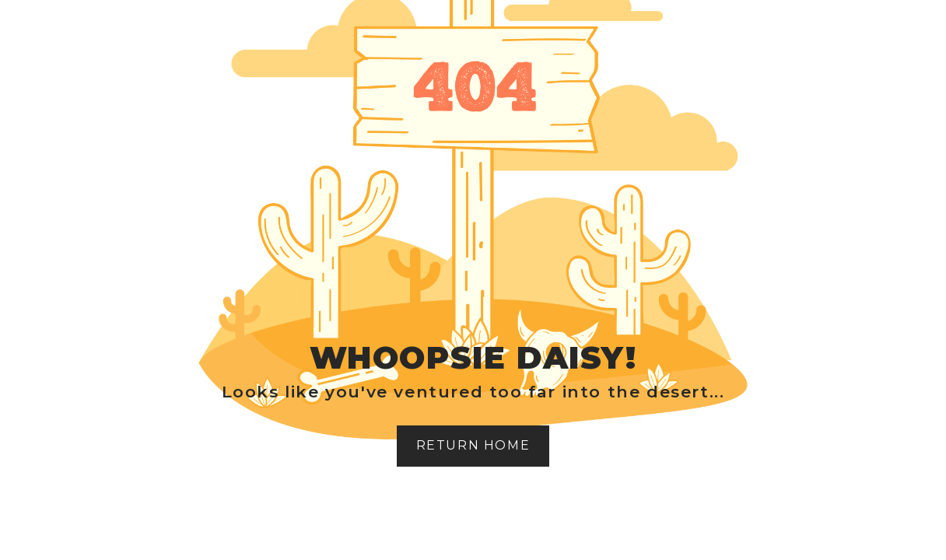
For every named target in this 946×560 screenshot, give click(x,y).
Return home (473, 445)
